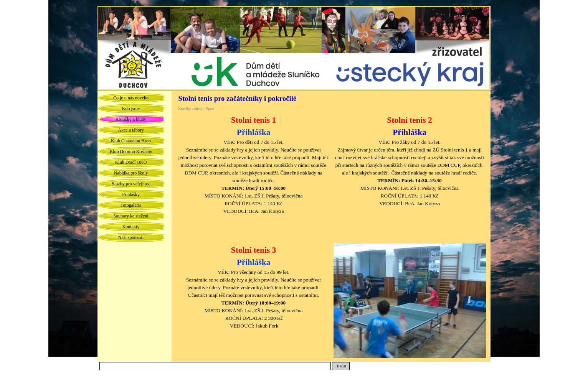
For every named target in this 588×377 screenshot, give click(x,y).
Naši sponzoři (131, 237)
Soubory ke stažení (131, 216)
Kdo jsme (131, 109)
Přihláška (410, 132)
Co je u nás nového (131, 98)
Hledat (341, 366)
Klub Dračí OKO (131, 162)
